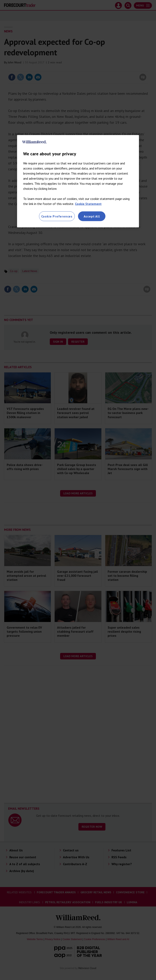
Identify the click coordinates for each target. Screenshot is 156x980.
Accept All (92, 216)
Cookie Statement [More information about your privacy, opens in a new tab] (88, 204)
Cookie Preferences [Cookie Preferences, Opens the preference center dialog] (57, 216)
